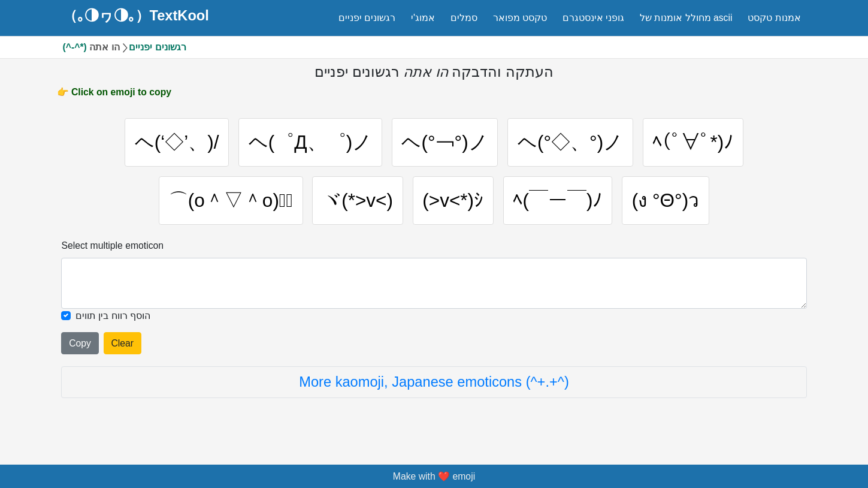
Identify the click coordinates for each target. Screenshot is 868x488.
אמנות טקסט (774, 18)
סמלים (464, 18)
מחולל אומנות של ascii (686, 18)
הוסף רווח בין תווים (113, 316)
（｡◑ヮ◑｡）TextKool (136, 16)
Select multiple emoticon (112, 245)
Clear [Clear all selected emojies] (122, 343)
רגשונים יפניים (367, 18)
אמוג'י (423, 18)
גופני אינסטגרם (593, 18)
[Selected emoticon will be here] (434, 283)
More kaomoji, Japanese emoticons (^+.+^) (434, 382)
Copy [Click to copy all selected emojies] (80, 343)
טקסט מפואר (520, 18)
